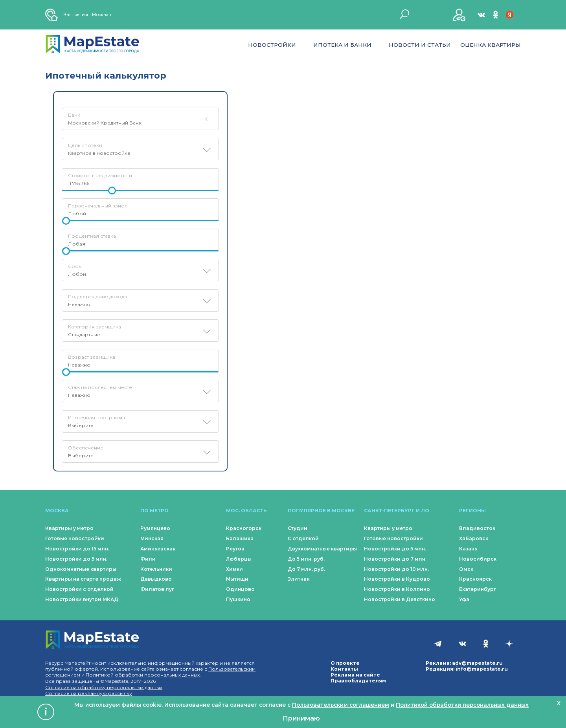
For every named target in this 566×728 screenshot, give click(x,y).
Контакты (344, 669)
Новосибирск (478, 559)
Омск (466, 569)
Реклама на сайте (355, 675)
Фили (148, 559)
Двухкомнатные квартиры (322, 549)
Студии (298, 528)
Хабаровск (474, 538)
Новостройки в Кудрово (397, 579)
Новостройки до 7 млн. (395, 559)
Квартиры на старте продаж (83, 579)
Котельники (156, 569)
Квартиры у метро (69, 528)
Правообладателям (358, 681)
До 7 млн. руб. (306, 569)
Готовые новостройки (75, 538)
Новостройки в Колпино (397, 589)
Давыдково (156, 579)
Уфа (464, 599)
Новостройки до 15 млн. (77, 549)
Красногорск (244, 528)
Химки (234, 569)
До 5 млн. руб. (306, 559)
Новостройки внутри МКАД (82, 599)
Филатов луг (157, 589)
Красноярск (475, 579)
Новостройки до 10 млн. (396, 569)
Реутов (235, 549)
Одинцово (240, 589)
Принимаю (301, 718)
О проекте (345, 663)
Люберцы (239, 559)
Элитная (299, 579)
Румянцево (155, 528)
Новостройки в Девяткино (400, 599)
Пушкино (238, 599)
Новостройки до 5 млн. (76, 559)
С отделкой (303, 538)
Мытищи (237, 579)
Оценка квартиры (491, 45)
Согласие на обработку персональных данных (104, 687)
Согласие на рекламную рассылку (89, 693)
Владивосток (477, 528)
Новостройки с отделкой (79, 589)
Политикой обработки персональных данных (143, 675)
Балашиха (240, 538)
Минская (152, 538)
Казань (468, 549)
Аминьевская (158, 549)
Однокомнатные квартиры (81, 569)
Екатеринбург (478, 589)
